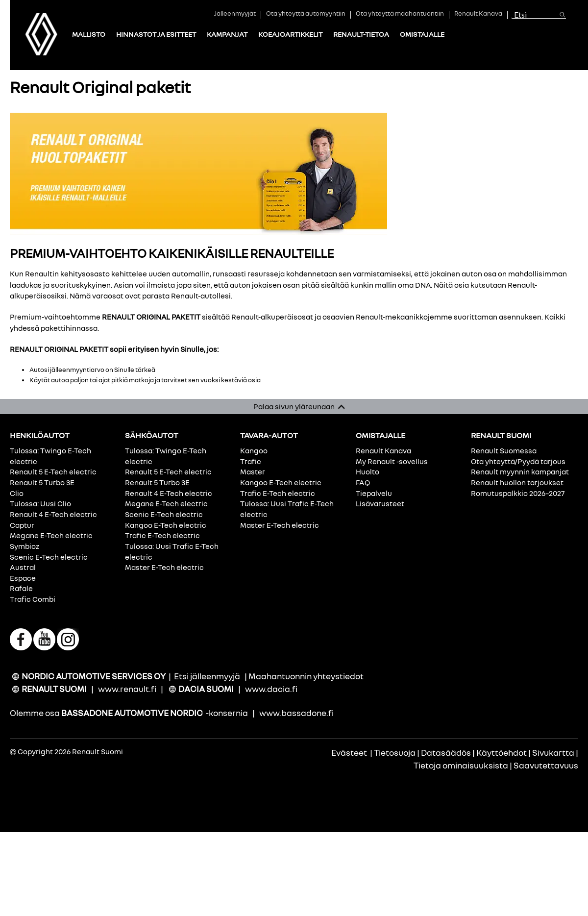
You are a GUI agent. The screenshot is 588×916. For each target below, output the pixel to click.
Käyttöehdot (502, 753)
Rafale (21, 588)
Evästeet (349, 753)
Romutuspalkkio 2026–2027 (518, 493)
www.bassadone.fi (296, 713)
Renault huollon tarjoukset (517, 482)
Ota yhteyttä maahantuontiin (400, 14)
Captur (22, 525)
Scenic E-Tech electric (49, 557)
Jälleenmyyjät (235, 14)
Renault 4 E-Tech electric (53, 514)
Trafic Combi (33, 599)
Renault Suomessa (504, 450)
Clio (17, 493)
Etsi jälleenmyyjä (207, 676)
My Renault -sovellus (392, 461)
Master (253, 471)
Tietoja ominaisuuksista (461, 765)
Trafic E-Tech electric (162, 535)
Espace (23, 578)
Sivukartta (553, 753)
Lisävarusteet (380, 503)
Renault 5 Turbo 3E (42, 482)
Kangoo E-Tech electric (166, 525)
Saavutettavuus (546, 765)
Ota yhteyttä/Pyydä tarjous (518, 461)
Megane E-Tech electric (51, 535)
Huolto (367, 471)
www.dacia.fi (271, 689)
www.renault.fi (127, 689)
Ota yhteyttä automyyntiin (306, 14)
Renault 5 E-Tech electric (53, 471)
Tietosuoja (395, 753)
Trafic (251, 461)
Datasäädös (446, 753)
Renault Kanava (478, 14)
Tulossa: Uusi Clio (40, 503)
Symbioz (24, 546)
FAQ (363, 482)
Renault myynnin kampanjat (520, 471)
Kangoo (254, 450)
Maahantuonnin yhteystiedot (306, 676)
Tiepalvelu (374, 493)
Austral (23, 567)
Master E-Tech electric (164, 567)
